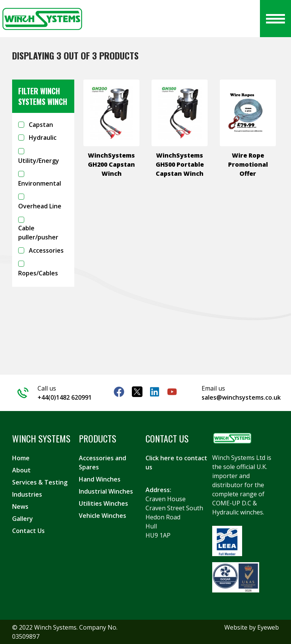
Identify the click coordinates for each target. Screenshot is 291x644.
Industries (27, 494)
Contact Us (28, 531)
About (21, 470)
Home (21, 458)
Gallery (23, 519)
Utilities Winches (103, 503)
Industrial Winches (106, 491)
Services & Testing (40, 482)
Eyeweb (268, 627)
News (20, 506)
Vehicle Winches (102, 516)
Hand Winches (100, 479)
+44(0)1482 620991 (65, 397)
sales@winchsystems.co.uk (241, 397)
